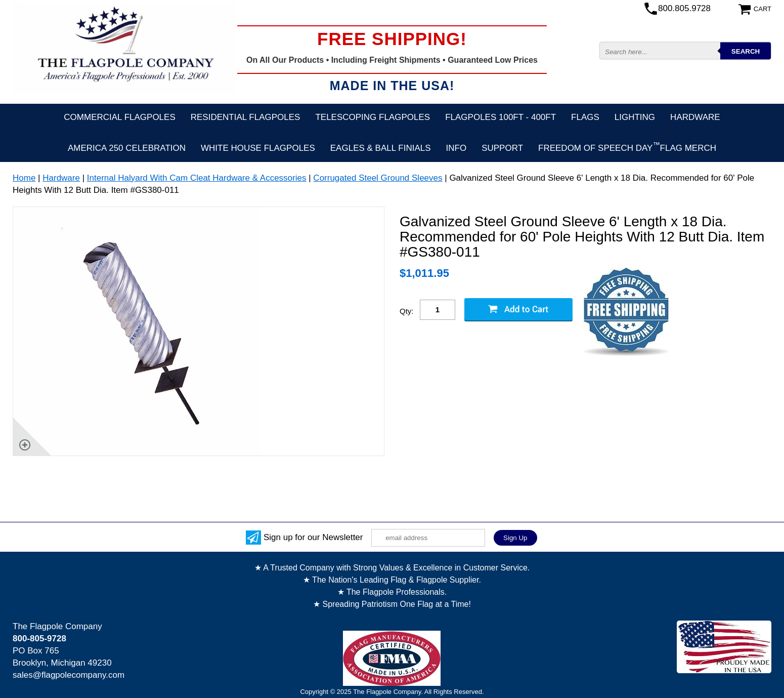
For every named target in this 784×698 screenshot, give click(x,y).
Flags (585, 117)
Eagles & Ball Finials (381, 148)
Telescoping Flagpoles (373, 117)
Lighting (635, 117)
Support (502, 148)
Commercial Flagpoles (119, 117)
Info (456, 148)
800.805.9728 (684, 8)
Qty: (407, 311)
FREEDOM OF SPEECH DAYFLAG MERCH (627, 147)
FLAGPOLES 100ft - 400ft (500, 117)
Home (24, 178)
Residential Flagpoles (246, 117)
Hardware (695, 117)
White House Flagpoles (258, 148)
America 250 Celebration (127, 148)
